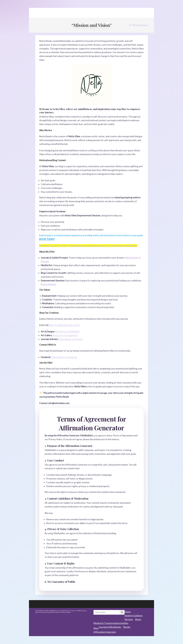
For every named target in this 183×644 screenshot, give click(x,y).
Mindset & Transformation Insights (111, 623)
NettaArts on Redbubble (67, 332)
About (138, 619)
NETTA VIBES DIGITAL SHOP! (65, 325)
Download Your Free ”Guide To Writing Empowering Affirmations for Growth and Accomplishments (88, 246)
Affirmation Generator (105, 632)
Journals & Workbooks (110, 627)
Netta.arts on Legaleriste (65, 335)
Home (128, 612)
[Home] (129, 25)
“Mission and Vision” (140, 25)
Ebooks (127, 627)
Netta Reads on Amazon (71, 339)
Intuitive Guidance (134, 616)
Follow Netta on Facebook (64, 357)
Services (129, 619)
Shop (96, 628)
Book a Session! (49, 284)
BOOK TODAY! (47, 239)
